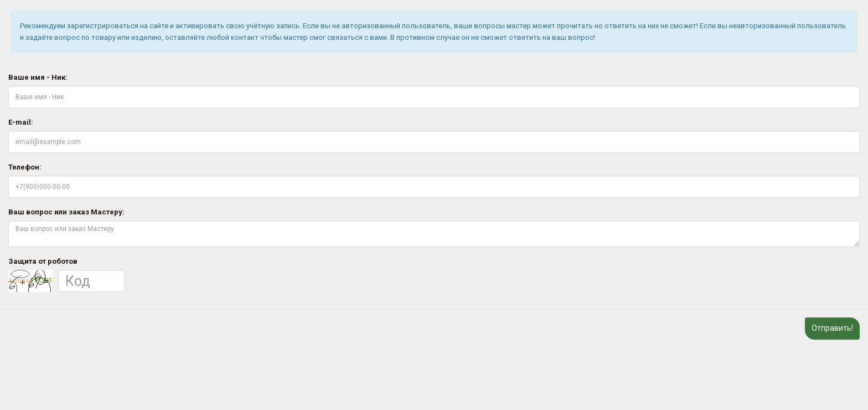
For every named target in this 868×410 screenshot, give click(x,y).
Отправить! (832, 328)
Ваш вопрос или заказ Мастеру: (66, 212)
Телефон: (25, 167)
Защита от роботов (43, 261)
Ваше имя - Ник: (38, 77)
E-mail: (21, 122)
